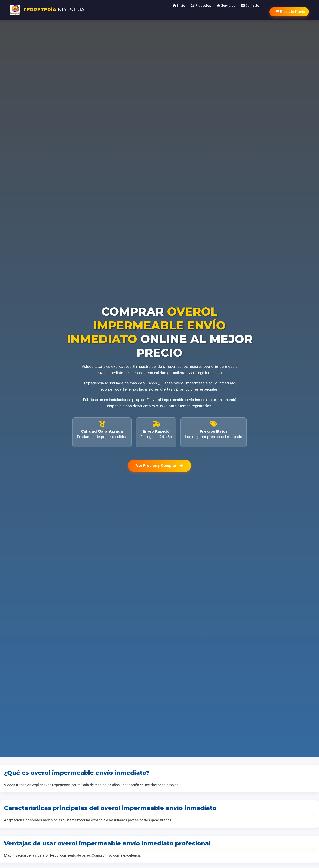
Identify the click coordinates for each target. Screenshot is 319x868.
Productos (201, 6)
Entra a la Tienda (290, 12)
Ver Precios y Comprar (159, 466)
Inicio (179, 6)
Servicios (226, 6)
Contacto (250, 6)
